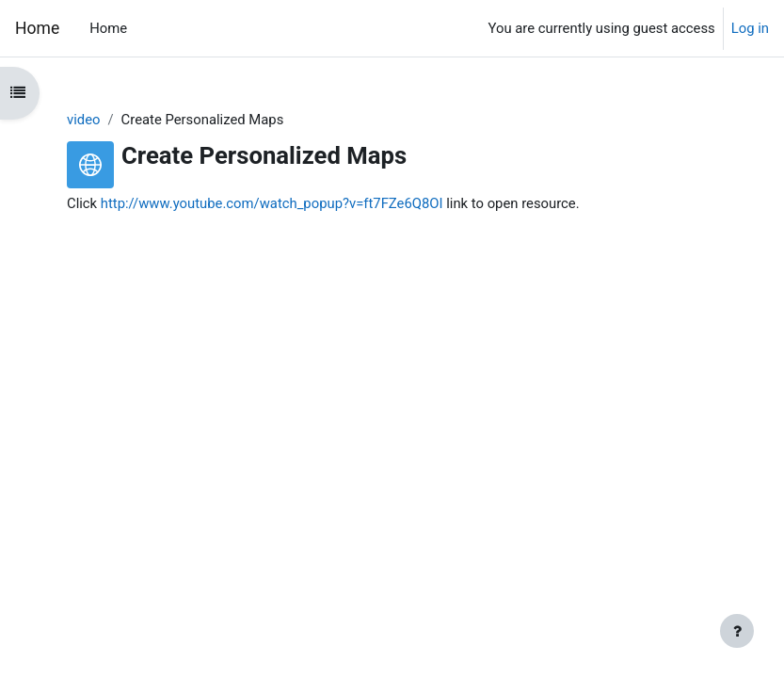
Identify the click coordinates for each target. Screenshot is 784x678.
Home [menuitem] (108, 28)
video (83, 120)
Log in (750, 28)
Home (37, 28)
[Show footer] (737, 631)
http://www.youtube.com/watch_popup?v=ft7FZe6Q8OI (272, 203)
